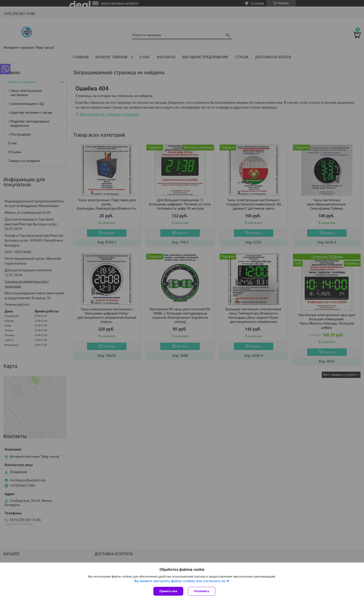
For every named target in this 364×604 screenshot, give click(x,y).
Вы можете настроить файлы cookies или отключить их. (180, 581)
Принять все (168, 591)
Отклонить (202, 591)
